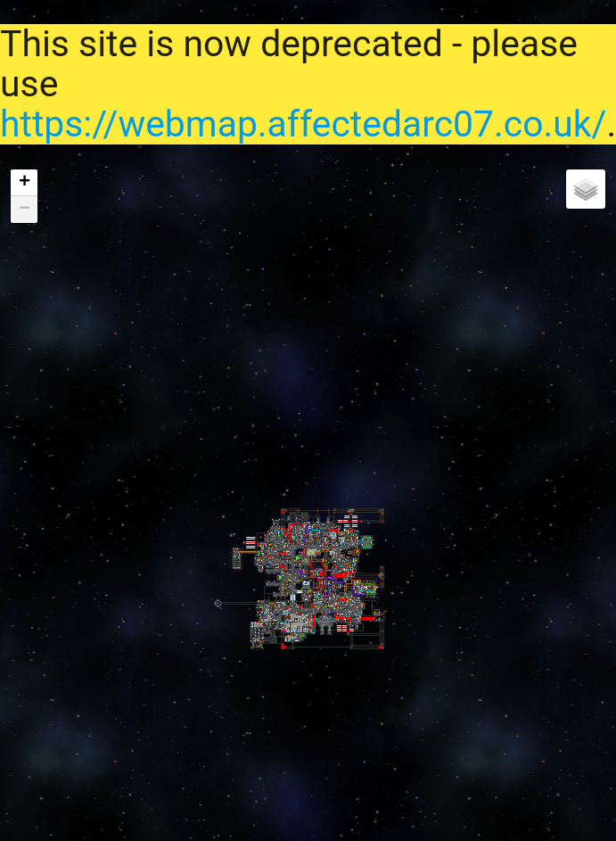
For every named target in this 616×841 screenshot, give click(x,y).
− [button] (25, 210)
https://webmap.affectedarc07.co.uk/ (303, 124)
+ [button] (25, 183)
